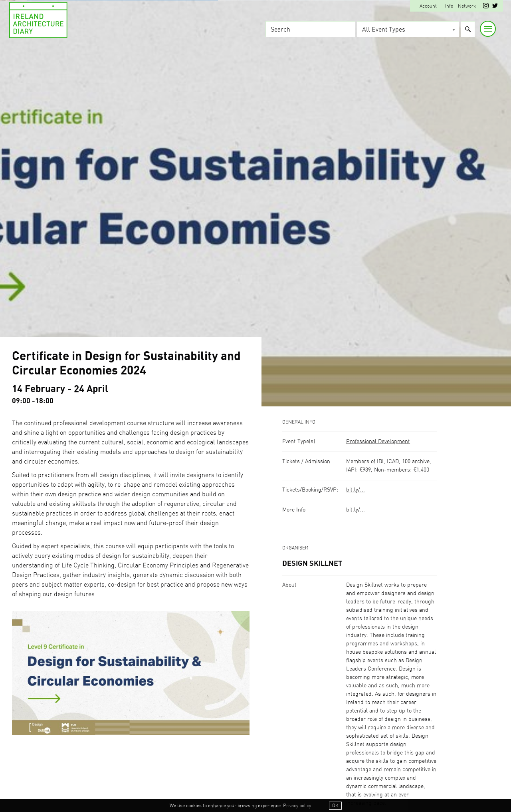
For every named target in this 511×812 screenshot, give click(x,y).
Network (467, 6)
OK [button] (335, 806)
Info (449, 6)
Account (428, 6)
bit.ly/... (356, 490)
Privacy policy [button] (297, 806)
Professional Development (378, 442)
